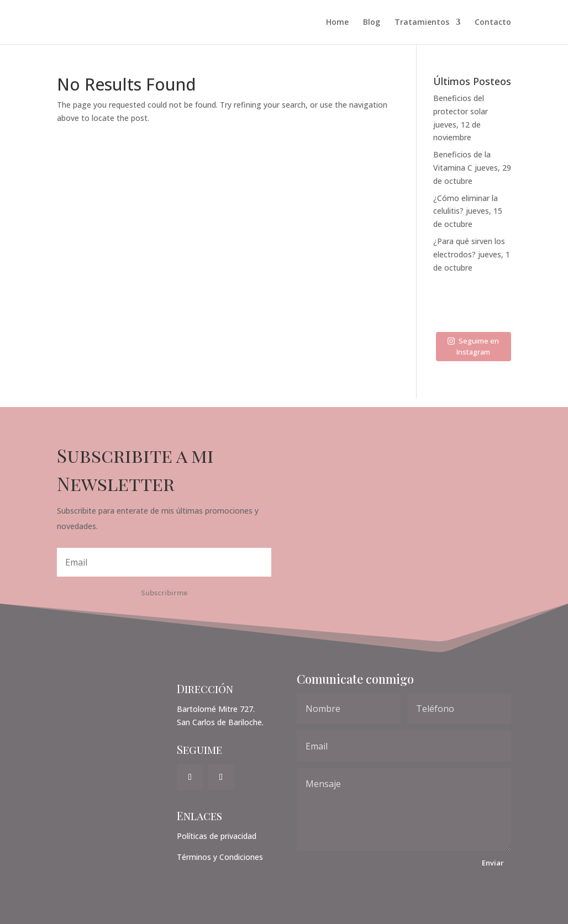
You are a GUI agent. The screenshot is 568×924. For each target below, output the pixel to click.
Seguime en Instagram (473, 346)
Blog (372, 23)
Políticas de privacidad (217, 836)
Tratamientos (422, 23)
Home (337, 23)
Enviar (493, 863)
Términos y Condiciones (220, 857)
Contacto (493, 23)
